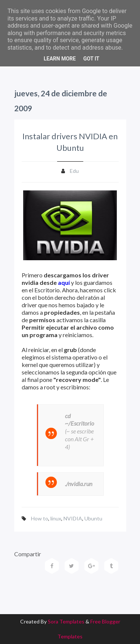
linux (56, 518)
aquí (64, 282)
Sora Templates (66, 621)
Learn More (60, 59)
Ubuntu (93, 518)
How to (40, 518)
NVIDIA (73, 518)
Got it (91, 59)
